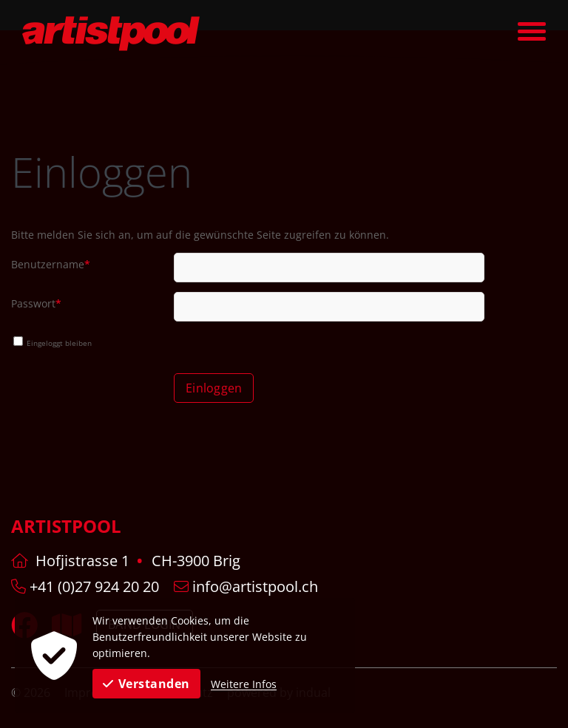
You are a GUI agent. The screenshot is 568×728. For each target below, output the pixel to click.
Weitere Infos (244, 684)
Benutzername (51, 266)
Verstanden (146, 684)
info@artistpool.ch (246, 586)
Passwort (37, 305)
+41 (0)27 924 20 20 (85, 586)
